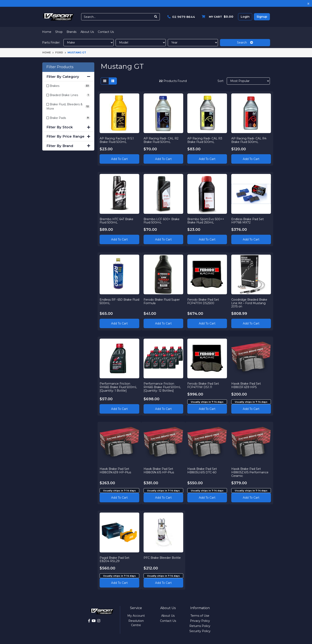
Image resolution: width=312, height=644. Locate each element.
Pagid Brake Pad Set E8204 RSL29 (115, 559)
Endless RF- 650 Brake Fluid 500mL (116, 301)
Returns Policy (200, 626)
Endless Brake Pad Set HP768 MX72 (248, 221)
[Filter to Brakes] (68, 86)
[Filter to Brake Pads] (68, 118)
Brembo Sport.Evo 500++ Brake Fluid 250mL (206, 221)
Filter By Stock (68, 127)
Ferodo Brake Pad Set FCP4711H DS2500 (203, 301)
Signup (262, 17)
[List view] (113, 81)
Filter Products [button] (60, 67)
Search (245, 43)
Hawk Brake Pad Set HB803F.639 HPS (246, 385)
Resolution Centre (136, 623)
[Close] (308, 3)
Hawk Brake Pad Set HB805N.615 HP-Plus (159, 471)
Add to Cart (119, 159)
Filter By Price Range (68, 136)
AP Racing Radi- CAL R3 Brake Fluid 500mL (205, 140)
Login (245, 17)
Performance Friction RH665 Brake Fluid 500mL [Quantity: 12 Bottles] (162, 387)
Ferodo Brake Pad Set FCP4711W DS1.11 (203, 385)
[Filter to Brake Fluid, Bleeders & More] (68, 107)
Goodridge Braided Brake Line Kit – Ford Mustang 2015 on (249, 303)
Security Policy (200, 631)
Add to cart (207, 409)
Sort (220, 81)
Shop (59, 32)
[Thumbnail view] (105, 81)
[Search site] (156, 17)
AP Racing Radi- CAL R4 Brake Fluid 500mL (249, 140)
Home (47, 32)
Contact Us (106, 32)
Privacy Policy (200, 621)
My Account (136, 616)
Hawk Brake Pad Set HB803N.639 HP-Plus (116, 471)
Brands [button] (71, 32)
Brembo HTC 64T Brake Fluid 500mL (117, 221)
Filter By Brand (68, 146)
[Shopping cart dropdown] (216, 17)
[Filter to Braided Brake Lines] (68, 95)
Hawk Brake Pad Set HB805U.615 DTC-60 (202, 471)
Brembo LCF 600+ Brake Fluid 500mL (162, 221)
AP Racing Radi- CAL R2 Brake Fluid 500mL (161, 140)
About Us (87, 32)
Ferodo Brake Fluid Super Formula (162, 301)
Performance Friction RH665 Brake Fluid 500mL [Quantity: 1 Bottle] (119, 387)
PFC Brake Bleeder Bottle (162, 558)
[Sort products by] (248, 81)
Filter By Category (68, 77)
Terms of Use (200, 616)
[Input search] (117, 17)
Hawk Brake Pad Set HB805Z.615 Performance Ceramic (250, 472)
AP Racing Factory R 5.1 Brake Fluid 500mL (117, 140)
